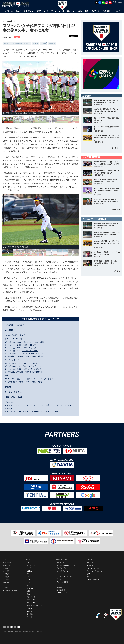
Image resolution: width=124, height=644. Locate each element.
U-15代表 (6, 577)
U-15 (28, 580)
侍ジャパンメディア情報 (65, 576)
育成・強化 (90, 562)
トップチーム (7, 562)
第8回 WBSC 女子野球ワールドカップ (17, 44)
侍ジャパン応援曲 (62, 582)
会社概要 (59, 587)
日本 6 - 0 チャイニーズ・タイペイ (41, 379)
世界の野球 (90, 565)
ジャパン (30, 562)
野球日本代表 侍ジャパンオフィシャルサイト (17, 4)
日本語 (115, 2)
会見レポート (31, 603)
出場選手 (21, 325)
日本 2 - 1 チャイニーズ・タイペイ (36, 366)
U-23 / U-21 (7, 568)
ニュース (30, 611)
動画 (28, 594)
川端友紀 (52, 44)
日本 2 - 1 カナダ (29, 348)
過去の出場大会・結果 (10, 590)
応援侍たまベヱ (62, 579)
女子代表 (6, 583)
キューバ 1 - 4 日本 (30, 351)
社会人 (29, 568)
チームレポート (32, 600)
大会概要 (10, 325)
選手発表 (30, 614)
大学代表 (6, 571)
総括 (28, 591)
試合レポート (31, 597)
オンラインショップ (93, 568)
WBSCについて (62, 593)
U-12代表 (6, 580)
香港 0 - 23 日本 (30, 345)
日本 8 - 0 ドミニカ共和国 (34, 342)
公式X (88, 577)
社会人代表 (7, 565)
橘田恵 (36, 44)
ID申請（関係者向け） (94, 580)
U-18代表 (6, 574)
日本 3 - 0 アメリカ (30, 363)
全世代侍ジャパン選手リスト (66, 565)
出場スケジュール (62, 571)
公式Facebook (91, 574)
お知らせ (30, 608)
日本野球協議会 (62, 590)
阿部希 (43, 44)
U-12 (28, 583)
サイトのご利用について (94, 571)
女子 (28, 585)
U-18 (28, 577)
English (120, 2)
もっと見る (116, 148)
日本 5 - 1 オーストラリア (33, 354)
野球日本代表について (64, 568)
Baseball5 (30, 588)
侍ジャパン (60, 562)
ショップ (30, 617)
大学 (28, 574)
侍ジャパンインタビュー (35, 605)
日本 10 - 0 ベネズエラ (32, 369)
